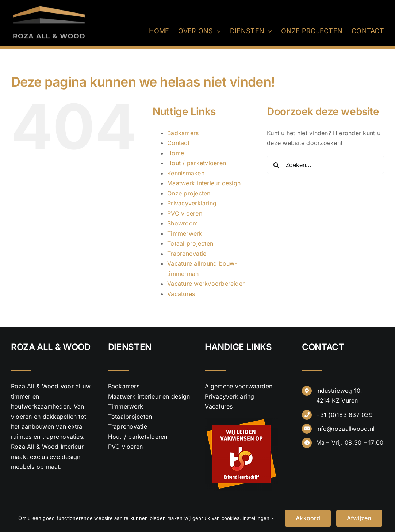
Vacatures (181, 294)
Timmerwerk (185, 233)
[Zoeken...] (325, 165)
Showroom (183, 223)
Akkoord (308, 518)
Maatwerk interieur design (204, 183)
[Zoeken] (276, 165)
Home (176, 153)
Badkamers (183, 133)
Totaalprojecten (130, 417)
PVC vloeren (185, 213)
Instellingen (258, 518)
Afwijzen (359, 518)
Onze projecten (189, 193)
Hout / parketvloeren (197, 163)
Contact (178, 143)
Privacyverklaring (192, 203)
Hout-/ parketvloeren (138, 437)
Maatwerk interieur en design (149, 396)
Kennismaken (186, 173)
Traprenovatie (187, 254)
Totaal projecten (190, 243)
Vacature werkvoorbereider (206, 284)
